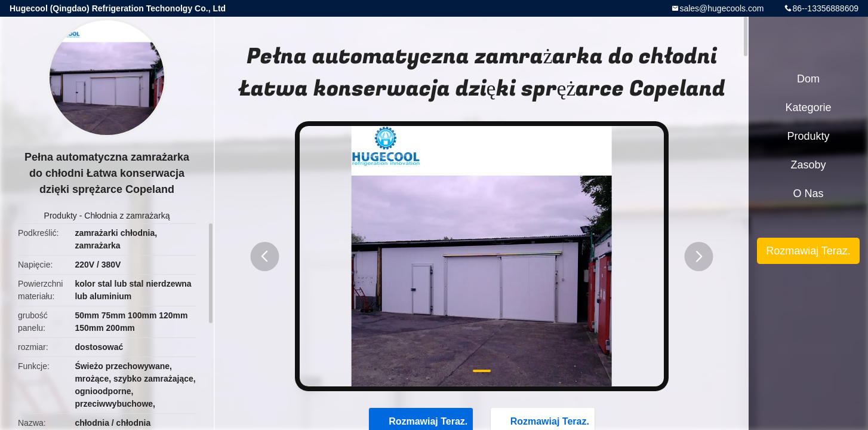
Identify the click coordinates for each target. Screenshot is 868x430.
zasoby (808, 165)
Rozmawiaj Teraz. (808, 251)
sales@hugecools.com (721, 8)
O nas (808, 193)
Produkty (61, 216)
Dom (808, 79)
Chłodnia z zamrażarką (127, 216)
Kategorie (808, 107)
